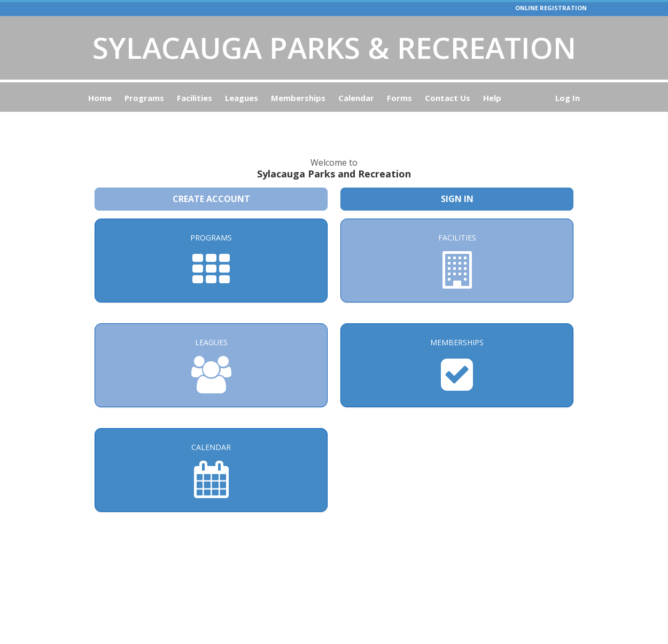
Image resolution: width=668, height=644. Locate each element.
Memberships (298, 98)
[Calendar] (211, 448)
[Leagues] (211, 343)
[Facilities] (457, 238)
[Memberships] (457, 343)
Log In (568, 98)
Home (100, 98)
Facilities (195, 98)
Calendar (356, 98)
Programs (144, 98)
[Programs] (211, 238)
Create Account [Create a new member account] (211, 176)
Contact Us (448, 98)
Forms (399, 98)
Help (492, 98)
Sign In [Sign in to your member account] (457, 176)
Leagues (242, 98)
